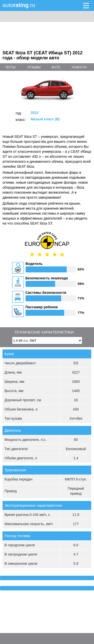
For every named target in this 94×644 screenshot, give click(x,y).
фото (56, 67)
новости (79, 67)
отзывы (34, 67)
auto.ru (19, 5)
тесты (11, 67)
